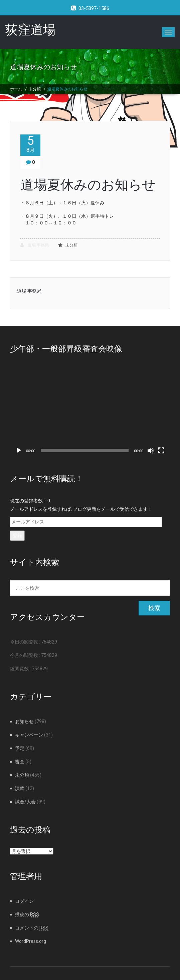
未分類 (35, 89)
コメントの (32, 928)
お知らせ (24, 721)
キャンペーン (29, 735)
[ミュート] (151, 451)
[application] (90, 412)
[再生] (19, 451)
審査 (20, 762)
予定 (20, 748)
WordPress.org (31, 941)
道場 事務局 (35, 245)
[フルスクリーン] (161, 451)
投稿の (27, 914)
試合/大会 (25, 802)
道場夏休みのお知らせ (67, 89)
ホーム (16, 89)
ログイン (24, 901)
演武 (20, 788)
